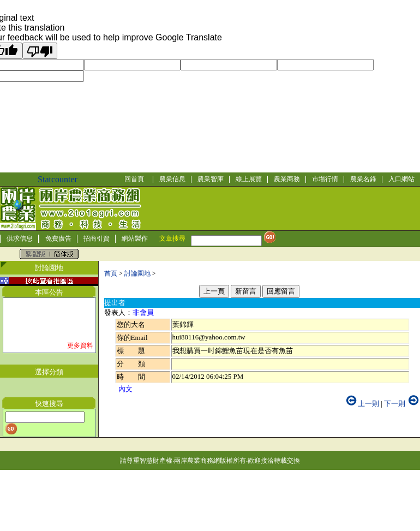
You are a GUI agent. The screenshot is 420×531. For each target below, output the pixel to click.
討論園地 (137, 273)
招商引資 (97, 238)
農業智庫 (211, 179)
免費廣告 (58, 238)
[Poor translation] (40, 51)
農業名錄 (363, 179)
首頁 (111, 273)
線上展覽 (249, 179)
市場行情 (325, 179)
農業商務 (287, 179)
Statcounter (58, 179)
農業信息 (172, 179)
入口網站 (401, 179)
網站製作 (135, 238)
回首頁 (134, 179)
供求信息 (20, 238)
